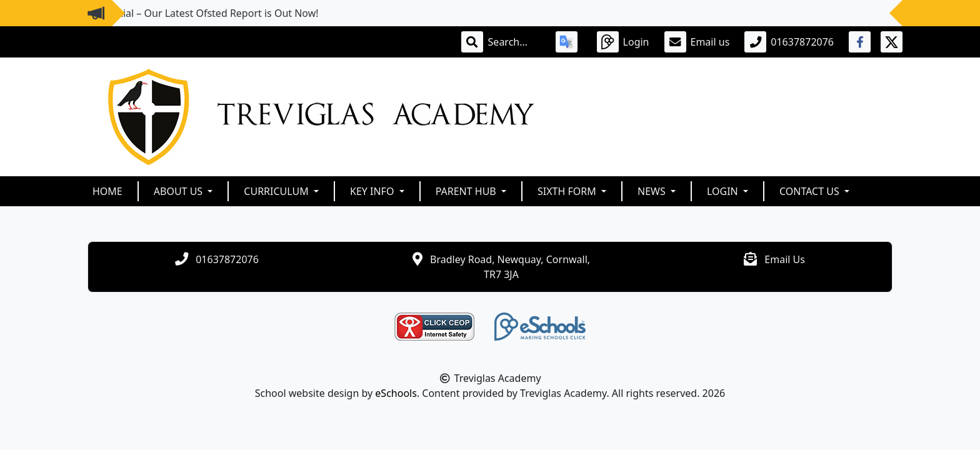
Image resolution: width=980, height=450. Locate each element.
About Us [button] (180, 191)
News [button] (653, 191)
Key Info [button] (373, 191)
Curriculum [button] (277, 191)
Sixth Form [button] (568, 191)
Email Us (785, 259)
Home (107, 191)
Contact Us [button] (811, 191)
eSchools (396, 393)
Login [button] (724, 191)
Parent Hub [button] (467, 191)
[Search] (514, 42)
